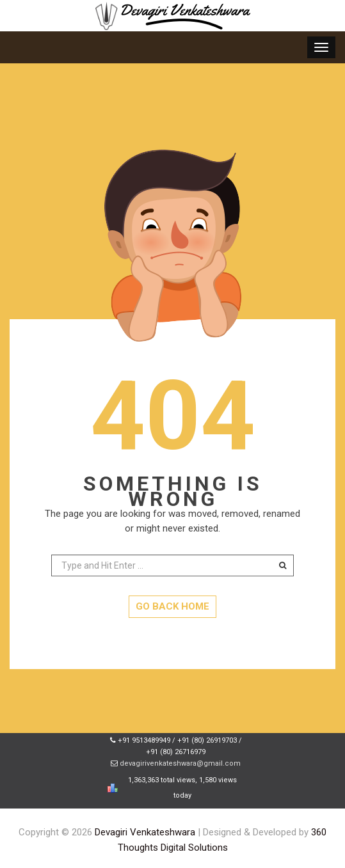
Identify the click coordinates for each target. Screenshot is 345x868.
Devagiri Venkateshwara (145, 832)
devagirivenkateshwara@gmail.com (180, 763)
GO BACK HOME (173, 606)
